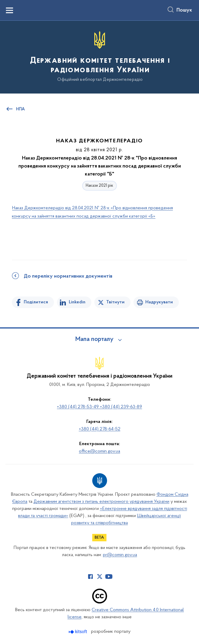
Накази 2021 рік (100, 186)
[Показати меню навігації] (9, 10)
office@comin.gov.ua (100, 451)
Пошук (184, 10)
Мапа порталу (94, 339)
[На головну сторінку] (100, 57)
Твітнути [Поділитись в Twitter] (115, 302)
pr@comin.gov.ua (120, 555)
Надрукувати (159, 302)
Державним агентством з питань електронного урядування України (101, 502)
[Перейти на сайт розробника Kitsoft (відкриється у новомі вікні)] (78, 632)
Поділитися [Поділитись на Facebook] (36, 302)
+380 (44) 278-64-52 (100, 429)
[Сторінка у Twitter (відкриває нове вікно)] (100, 577)
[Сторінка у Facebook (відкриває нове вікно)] (90, 577)
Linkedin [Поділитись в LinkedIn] (77, 302)
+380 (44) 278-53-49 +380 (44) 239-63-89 (100, 407)
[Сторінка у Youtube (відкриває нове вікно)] (109, 577)
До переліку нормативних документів (68, 276)
